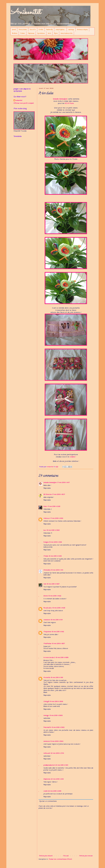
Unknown (47, 518)
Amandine (47, 570)
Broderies (15, 33)
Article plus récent (46, 856)
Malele (46, 556)
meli (45, 584)
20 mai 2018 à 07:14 (57, 753)
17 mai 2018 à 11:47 (63, 483)
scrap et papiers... (60, 30)
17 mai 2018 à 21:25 (54, 506)
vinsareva (47, 620)
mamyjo (46, 715)
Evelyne (46, 542)
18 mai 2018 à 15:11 (57, 620)
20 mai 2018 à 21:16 (57, 779)
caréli (45, 791)
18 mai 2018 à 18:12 (58, 632)
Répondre (47, 488)
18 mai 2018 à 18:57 (58, 644)
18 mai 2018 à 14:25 (59, 608)
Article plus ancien (86, 856)
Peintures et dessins (82, 30)
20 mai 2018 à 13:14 (62, 765)
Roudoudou (48, 608)
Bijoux (56, 33)
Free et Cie (33, 30)
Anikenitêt (26, 12)
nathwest (47, 753)
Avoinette (47, 678)
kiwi (45, 530)
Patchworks (49, 30)
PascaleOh (47, 727)
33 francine (48, 494)
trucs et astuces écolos (67, 33)
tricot (49, 33)
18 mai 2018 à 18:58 (62, 658)
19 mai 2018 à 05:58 (56, 702)
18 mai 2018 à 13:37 (53, 584)
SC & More (69, 103)
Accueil (14, 30)
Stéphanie (47, 779)
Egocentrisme (41, 33)
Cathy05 (46, 702)
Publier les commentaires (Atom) (60, 859)
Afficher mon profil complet (24, 103)
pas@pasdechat (49, 765)
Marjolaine (47, 632)
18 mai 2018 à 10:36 (56, 542)
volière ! (73, 457)
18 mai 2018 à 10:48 (55, 556)
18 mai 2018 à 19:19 (57, 678)
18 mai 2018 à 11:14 (57, 570)
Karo (45, 506)
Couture (23, 33)
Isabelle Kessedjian (60, 99)
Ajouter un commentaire (48, 801)
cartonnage (71, 30)
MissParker (47, 644)
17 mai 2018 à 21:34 (57, 518)
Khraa (46, 596)
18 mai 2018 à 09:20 (53, 530)
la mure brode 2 (49, 658)
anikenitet (19, 100)
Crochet (41, 30)
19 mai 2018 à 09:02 (58, 727)
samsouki (47, 741)
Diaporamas (31, 33)
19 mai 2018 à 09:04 (57, 741)
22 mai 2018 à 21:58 (55, 791)
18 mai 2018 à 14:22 (55, 596)
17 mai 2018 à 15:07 (58, 494)
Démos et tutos (23, 30)
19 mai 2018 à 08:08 (56, 715)
